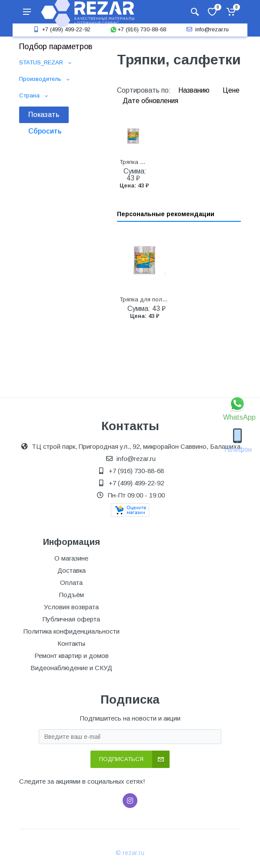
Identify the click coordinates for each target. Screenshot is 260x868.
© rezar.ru (130, 853)
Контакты (71, 643)
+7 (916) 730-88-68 (138, 29)
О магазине (71, 558)
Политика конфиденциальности (72, 631)
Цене (231, 90)
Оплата (71, 583)
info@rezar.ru (207, 29)
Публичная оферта (71, 619)
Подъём (72, 595)
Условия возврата (71, 607)
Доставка (72, 570)
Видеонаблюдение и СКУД (71, 668)
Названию (195, 90)
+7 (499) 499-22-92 (61, 29)
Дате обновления (150, 101)
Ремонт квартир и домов (72, 656)
